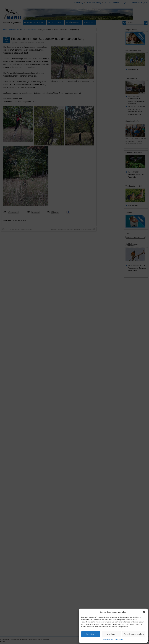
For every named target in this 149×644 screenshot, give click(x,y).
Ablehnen (111, 634)
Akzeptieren (91, 634)
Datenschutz (119, 640)
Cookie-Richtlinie (108, 640)
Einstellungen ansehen (134, 634)
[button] (144, 612)
